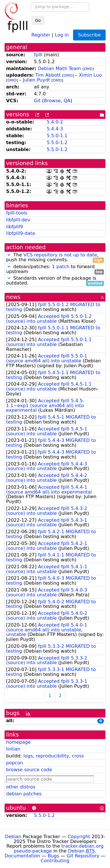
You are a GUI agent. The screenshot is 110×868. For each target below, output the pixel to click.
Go (38, 20)
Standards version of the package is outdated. (55, 281)
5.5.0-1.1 (57, 136)
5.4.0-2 (55, 122)
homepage (18, 742)
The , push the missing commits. (55, 258)
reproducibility (52, 756)
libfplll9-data (20, 233)
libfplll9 (14, 227)
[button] (9, 255)
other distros (21, 787)
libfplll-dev (18, 220)
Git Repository (83, 856)
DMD (88, 69)
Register (41, 35)
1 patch (61, 267)
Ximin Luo (90, 75)
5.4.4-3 (55, 129)
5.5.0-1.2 (57, 143)
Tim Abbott (48, 75)
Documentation (22, 856)
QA (67, 101)
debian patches (24, 794)
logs (28, 756)
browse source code (29, 770)
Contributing (55, 861)
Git (37, 101)
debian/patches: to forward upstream (55, 269)
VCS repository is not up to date (60, 255)
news (13, 297)
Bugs (53, 856)
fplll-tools (17, 213)
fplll (38, 55)
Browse (52, 101)
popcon (15, 763)
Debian (13, 837)
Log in (62, 35)
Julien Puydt (36, 80)
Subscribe (89, 35)
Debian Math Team (59, 68)
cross (78, 756)
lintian (13, 749)
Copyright (79, 837)
